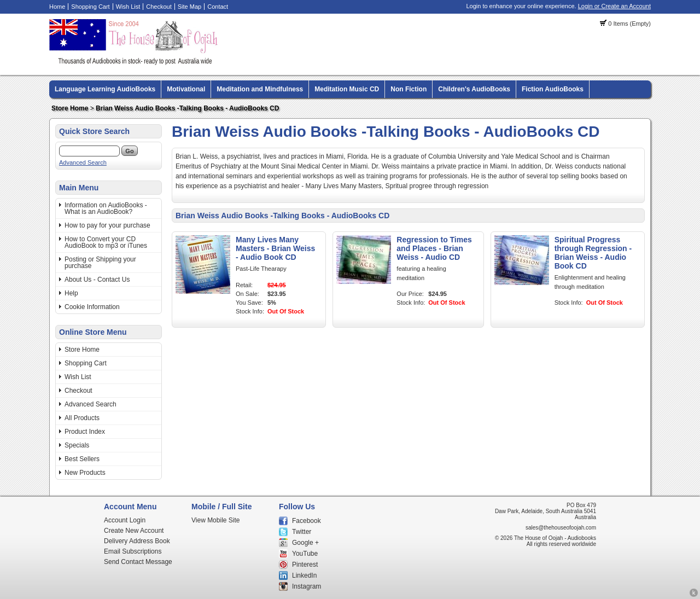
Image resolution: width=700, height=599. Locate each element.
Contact (218, 7)
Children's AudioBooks (474, 89)
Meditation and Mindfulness (260, 89)
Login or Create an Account (614, 6)
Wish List (128, 7)
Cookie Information (92, 307)
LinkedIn (304, 575)
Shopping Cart (90, 7)
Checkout (159, 7)
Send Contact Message (138, 562)
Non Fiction (409, 89)
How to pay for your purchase (107, 225)
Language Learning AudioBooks (105, 89)
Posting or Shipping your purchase (100, 263)
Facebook (307, 521)
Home (57, 7)
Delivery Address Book (137, 541)
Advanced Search (83, 162)
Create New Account (134, 531)
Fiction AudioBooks (553, 89)
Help (71, 293)
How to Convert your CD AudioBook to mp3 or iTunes (106, 242)
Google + (305, 543)
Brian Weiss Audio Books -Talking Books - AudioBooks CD (187, 108)
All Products (82, 418)
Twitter (302, 532)
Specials (77, 445)
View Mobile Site (216, 520)
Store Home (70, 108)
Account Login (125, 520)
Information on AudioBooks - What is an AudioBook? (106, 208)
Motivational (186, 89)
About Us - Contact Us (97, 280)
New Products (85, 473)
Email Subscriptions (133, 551)
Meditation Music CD (347, 89)
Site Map (189, 7)
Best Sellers (82, 459)
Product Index (85, 432)
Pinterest (305, 565)
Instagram (307, 586)
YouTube (305, 554)
